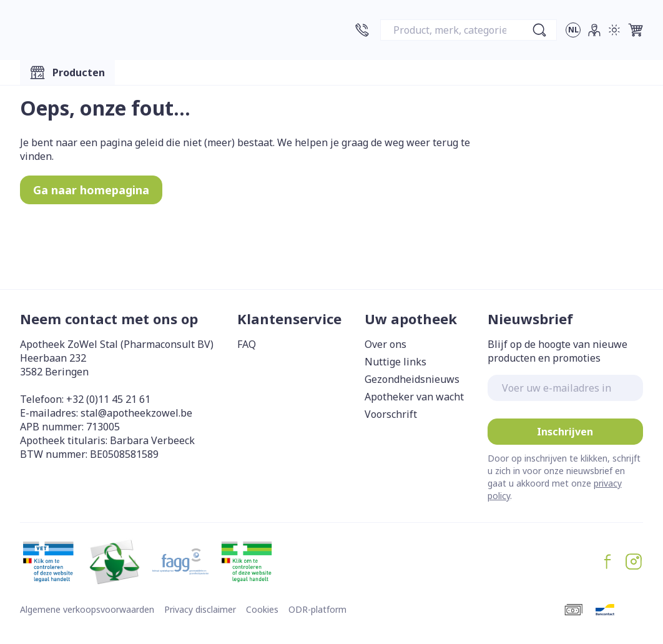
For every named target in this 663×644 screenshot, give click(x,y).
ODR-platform (317, 609)
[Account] (594, 30)
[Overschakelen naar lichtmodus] (614, 30)
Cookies (262, 609)
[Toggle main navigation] (67, 72)
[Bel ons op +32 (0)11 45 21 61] (362, 30)
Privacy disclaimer (200, 609)
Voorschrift (391, 414)
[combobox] (469, 30)
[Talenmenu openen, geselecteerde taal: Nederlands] (573, 30)
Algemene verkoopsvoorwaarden (87, 609)
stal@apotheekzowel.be (136, 413)
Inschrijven (565, 432)
